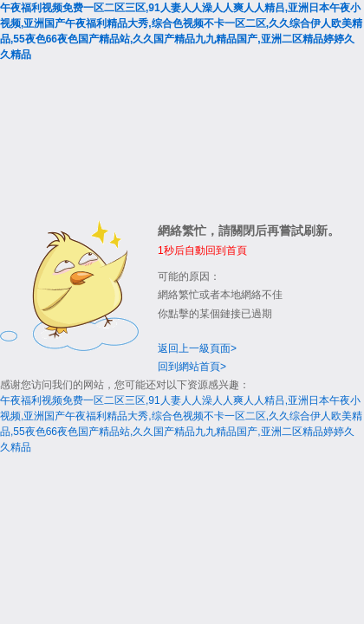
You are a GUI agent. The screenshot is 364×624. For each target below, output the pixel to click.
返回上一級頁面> (197, 348)
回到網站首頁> (192, 367)
